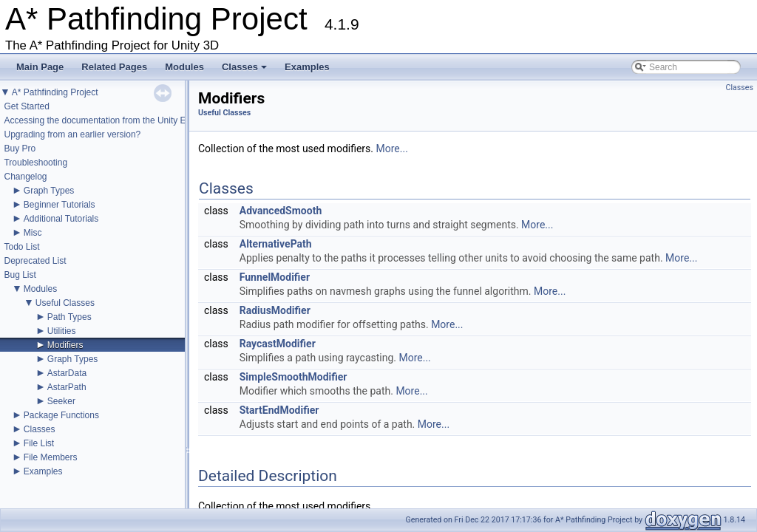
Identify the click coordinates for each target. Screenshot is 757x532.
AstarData (67, 373)
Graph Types (49, 191)
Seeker (61, 401)
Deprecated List (35, 261)
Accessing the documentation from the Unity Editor (103, 120)
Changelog (25, 177)
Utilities (62, 331)
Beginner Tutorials (60, 205)
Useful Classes (65, 303)
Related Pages (114, 67)
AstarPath (67, 387)
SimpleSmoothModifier (293, 377)
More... (392, 149)
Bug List (20, 275)
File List (39, 443)
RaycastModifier (278, 344)
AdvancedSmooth (281, 211)
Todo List (21, 247)
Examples (307, 67)
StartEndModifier (279, 410)
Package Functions (61, 415)
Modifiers (65, 345)
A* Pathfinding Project (55, 92)
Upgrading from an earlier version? (72, 134)
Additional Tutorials (61, 219)
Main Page (40, 67)
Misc (33, 233)
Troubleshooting (35, 163)
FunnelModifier (275, 277)
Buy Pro (20, 149)
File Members (51, 457)
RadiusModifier (275, 310)
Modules (184, 67)
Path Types (69, 317)
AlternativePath (276, 244)
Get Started (26, 106)
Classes (245, 71)
